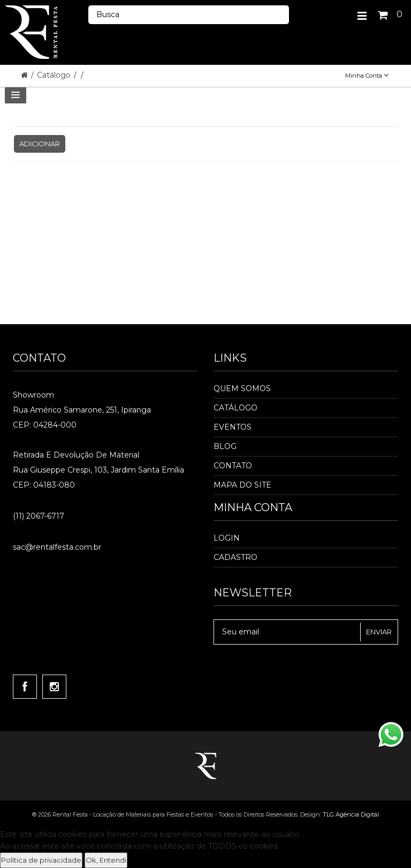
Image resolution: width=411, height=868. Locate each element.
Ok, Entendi (106, 860)
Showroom (33, 395)
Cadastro (235, 557)
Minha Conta (367, 76)
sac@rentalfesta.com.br (57, 547)
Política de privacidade (41, 860)
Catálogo (55, 75)
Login (227, 538)
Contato (233, 466)
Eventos (233, 427)
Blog (225, 446)
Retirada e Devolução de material (76, 455)
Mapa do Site (242, 485)
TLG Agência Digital (351, 814)
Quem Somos (242, 388)
